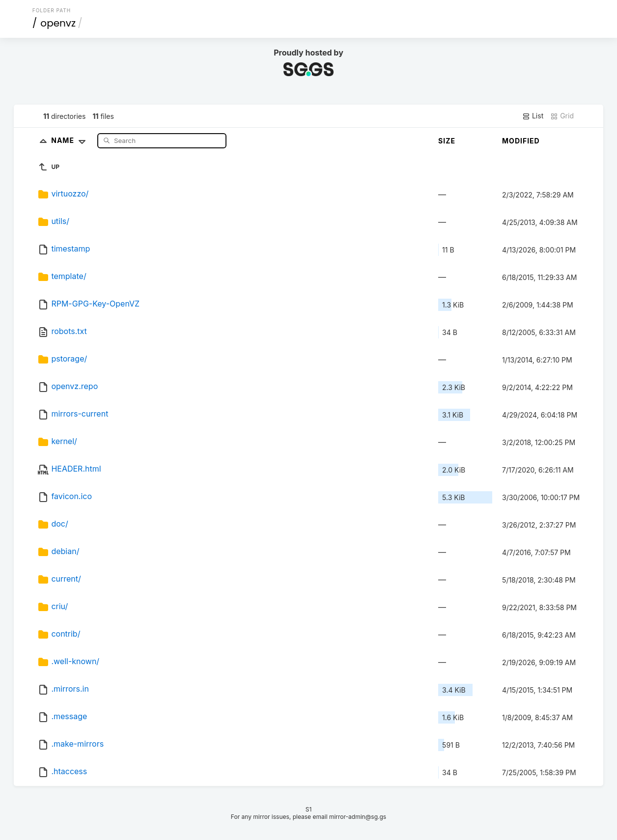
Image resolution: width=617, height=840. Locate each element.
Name (70, 140)
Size (447, 141)
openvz (58, 23)
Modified (521, 141)
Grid (562, 116)
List (533, 116)
